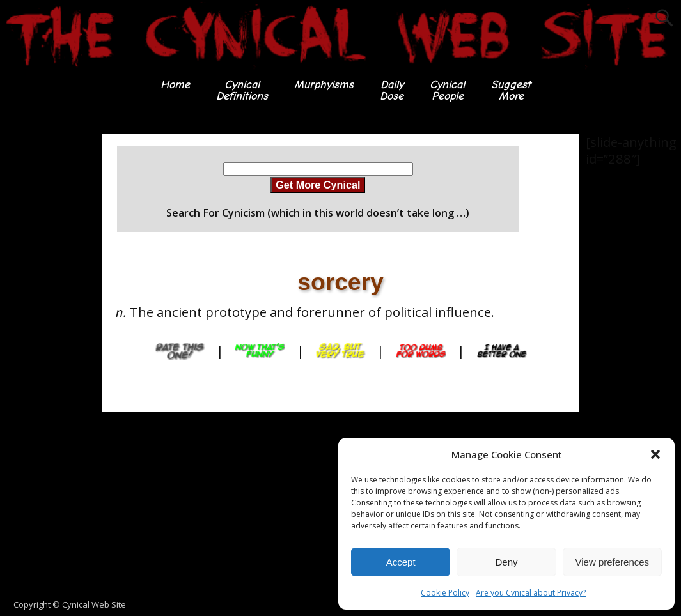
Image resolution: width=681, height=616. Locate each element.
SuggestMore (511, 90)
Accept (401, 562)
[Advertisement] (51, 326)
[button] (655, 454)
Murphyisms (324, 85)
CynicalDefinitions (242, 90)
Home (175, 85)
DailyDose (392, 90)
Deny (506, 562)
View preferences (613, 562)
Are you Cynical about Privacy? (531, 593)
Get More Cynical (318, 185)
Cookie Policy (445, 593)
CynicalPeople (447, 90)
